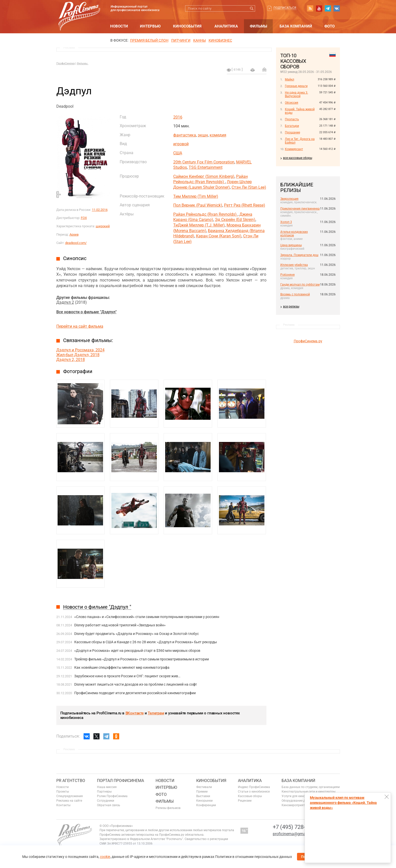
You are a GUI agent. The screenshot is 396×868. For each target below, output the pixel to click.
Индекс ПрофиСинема (254, 787)
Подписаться (285, 8)
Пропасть (292, 119)
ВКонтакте (135, 713)
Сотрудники (106, 801)
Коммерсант (294, 149)
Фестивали (204, 787)
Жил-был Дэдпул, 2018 (78, 355)
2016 (178, 117)
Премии (202, 792)
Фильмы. (83, 63)
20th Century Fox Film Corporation (204, 162)
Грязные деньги (296, 86)
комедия (218, 135)
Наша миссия (107, 787)
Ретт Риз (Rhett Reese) (245, 205)
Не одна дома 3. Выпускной (296, 94)
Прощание (292, 132)
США (178, 153)
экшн (203, 135)
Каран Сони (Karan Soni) (219, 236)
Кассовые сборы (250, 796)
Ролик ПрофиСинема (112, 796)
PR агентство (71, 781)
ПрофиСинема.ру (308, 341)
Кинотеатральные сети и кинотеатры (308, 792)
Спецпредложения (70, 796)
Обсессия (292, 103)
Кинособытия (187, 26)
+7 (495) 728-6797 (295, 827)
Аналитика (226, 26)
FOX (84, 218)
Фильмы (258, 26)
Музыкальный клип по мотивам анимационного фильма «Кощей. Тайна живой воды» (343, 803)
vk (337, 8)
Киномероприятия (295, 805)
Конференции (206, 805)
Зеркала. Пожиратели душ (299, 255)
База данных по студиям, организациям (311, 787)
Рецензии (245, 801)
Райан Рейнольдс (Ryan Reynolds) (205, 214)
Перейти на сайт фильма (80, 326)
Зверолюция (289, 199)
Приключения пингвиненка (300, 209)
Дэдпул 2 (65, 302)
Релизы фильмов (168, 808)
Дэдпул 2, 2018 (71, 360)
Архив (74, 234)
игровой (181, 144)
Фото (329, 26)
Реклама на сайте (69, 801)
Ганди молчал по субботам (300, 285)
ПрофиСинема (66, 63)
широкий (103, 226)
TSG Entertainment (206, 167)
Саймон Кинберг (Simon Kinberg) (204, 176)
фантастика (185, 135)
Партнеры (104, 792)
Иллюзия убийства (294, 265)
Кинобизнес (220, 40)
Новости (119, 26)
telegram (328, 8)
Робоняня (288, 275)
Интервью (150, 26)
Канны (200, 40)
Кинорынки (204, 801)
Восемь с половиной (295, 294)
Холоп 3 (286, 222)
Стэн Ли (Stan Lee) (249, 187)
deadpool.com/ (76, 243)
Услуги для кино (293, 796)
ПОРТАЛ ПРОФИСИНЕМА (120, 781)
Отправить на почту (264, 69)
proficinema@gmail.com (295, 834)
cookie (105, 857)
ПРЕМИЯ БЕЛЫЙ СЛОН (149, 40)
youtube (319, 8)
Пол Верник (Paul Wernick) (198, 205)
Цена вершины (291, 245)
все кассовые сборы (298, 158)
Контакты (63, 805)
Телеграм (156, 713)
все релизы (291, 306)
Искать (252, 8)
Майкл (290, 79)
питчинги (181, 40)
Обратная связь (109, 805)
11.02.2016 (100, 210)
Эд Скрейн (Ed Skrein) (235, 220)
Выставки (203, 796)
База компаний (296, 26)
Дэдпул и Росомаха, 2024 (80, 350)
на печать (253, 70)
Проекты (63, 792)
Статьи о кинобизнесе (254, 792)
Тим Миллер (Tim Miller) (196, 196)
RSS (310, 8)
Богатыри (292, 126)
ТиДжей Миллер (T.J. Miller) (199, 225)
